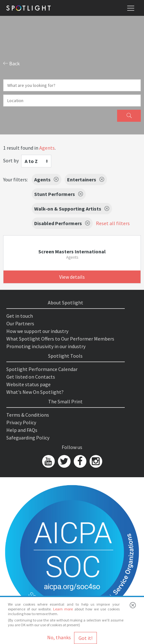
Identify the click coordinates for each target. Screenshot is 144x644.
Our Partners (20, 323)
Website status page (28, 384)
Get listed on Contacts (31, 377)
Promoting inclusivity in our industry (46, 346)
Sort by (11, 160)
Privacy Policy (21, 422)
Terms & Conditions (28, 415)
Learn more (63, 609)
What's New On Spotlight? (35, 392)
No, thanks (59, 637)
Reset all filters (113, 223)
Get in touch (20, 316)
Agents (47, 148)
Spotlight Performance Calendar (42, 369)
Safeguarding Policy (28, 438)
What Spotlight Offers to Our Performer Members (60, 339)
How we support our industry (37, 331)
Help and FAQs (22, 430)
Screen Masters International (72, 251)
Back (11, 63)
